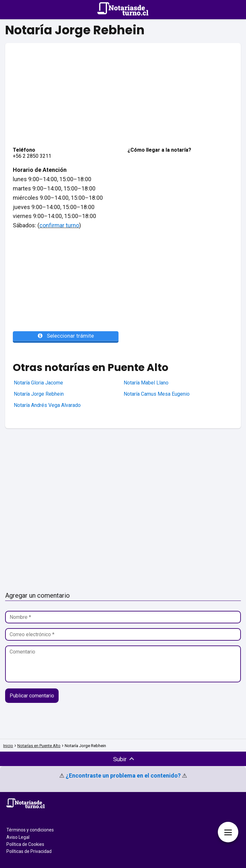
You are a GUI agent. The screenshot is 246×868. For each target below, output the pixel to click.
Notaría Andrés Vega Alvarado (47, 405)
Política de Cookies (25, 844)
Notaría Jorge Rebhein (39, 394)
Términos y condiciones (30, 830)
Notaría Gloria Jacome (38, 383)
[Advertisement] (123, 88)
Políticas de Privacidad (29, 851)
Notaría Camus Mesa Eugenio (157, 394)
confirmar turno (59, 225)
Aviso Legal (18, 837)
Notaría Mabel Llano (146, 383)
